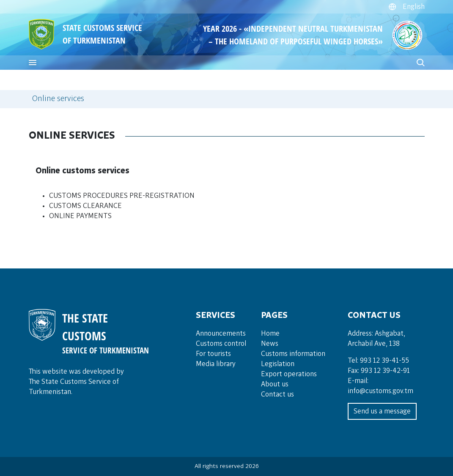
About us (275, 384)
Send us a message (382, 411)
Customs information (293, 354)
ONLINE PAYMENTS (80, 216)
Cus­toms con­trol (221, 344)
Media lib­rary (216, 364)
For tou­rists (213, 354)
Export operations (289, 374)
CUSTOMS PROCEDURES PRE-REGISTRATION (122, 196)
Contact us (277, 394)
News (270, 344)
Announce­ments (221, 334)
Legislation (278, 364)
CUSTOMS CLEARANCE (85, 206)
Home (270, 334)
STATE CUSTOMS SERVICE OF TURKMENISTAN (102, 34)
